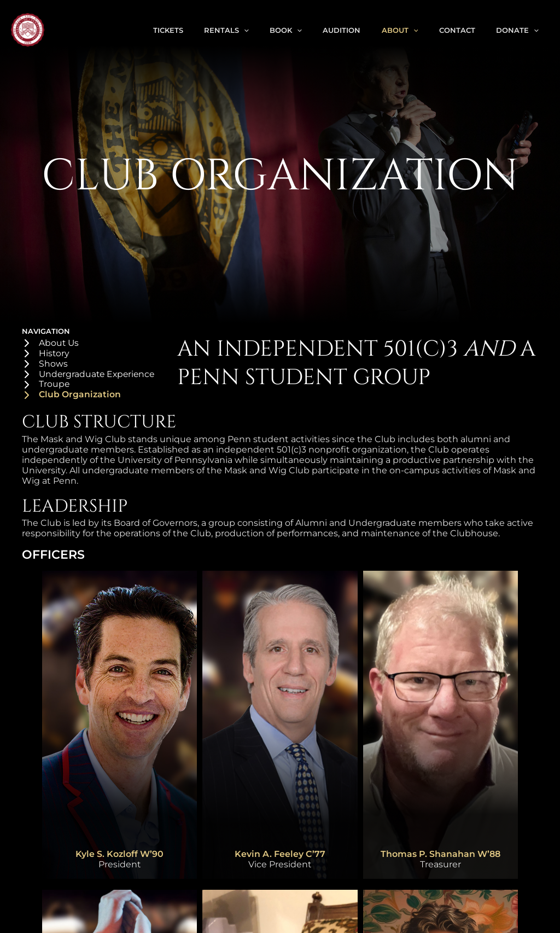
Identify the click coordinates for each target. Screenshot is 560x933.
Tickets (198, 30)
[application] (269, 30)
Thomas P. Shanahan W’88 (440, 855)
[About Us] (51, 343)
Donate (520, 30)
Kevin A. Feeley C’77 (280, 855)
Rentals (252, 30)
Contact (464, 30)
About (411, 30)
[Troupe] (46, 386)
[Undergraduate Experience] (90, 375)
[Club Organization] (72, 396)
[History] (46, 354)
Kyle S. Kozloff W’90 (120, 855)
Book (307, 30)
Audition (357, 30)
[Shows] (45, 364)
